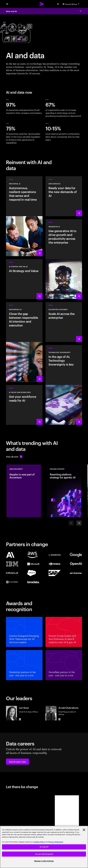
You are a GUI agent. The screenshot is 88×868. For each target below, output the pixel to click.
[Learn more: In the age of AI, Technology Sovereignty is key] (64, 385)
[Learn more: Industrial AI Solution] (24, 216)
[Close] (84, 830)
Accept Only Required (44, 854)
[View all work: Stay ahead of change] (14, 457)
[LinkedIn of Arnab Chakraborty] (59, 719)
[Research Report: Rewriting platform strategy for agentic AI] (64, 491)
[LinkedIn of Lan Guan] (20, 719)
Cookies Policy (39, 842)
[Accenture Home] (42, 4)
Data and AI (11, 11)
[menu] (7, 4)
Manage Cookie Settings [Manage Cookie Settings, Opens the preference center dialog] (44, 861)
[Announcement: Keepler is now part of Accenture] (24, 491)
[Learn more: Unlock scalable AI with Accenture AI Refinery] (64, 322)
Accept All (44, 847)
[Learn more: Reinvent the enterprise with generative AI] (64, 259)
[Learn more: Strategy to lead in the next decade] (24, 279)
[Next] (79, 523)
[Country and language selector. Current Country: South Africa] (71, 4)
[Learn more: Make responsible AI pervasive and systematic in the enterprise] (24, 342)
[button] (17, 762)
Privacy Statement (56, 842)
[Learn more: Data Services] (64, 196)
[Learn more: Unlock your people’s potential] (24, 405)
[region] (44, 847)
